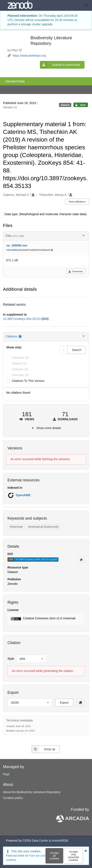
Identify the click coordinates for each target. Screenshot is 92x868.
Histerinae (16, 527)
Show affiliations (77, 202)
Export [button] (64, 703)
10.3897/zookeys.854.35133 (22, 319)
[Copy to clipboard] (81, 560)
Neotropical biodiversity (43, 527)
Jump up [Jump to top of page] (43, 749)
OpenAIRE (23, 495)
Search (77, 350)
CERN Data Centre (35, 841)
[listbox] (31, 659)
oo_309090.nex (17, 245)
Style (11, 659)
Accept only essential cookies (73, 856)
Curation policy (13, 798)
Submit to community (60, 65)
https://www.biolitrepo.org (29, 56)
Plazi (6, 774)
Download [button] (75, 271)
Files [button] (45, 236)
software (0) (20, 369)
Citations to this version (28, 381)
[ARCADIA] (73, 821)
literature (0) (20, 358)
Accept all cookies (54, 856)
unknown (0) (20, 375)
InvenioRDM (60, 841)
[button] (46, 619)
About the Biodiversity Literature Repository (32, 792)
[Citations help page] (20, 336)
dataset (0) (19, 363)
